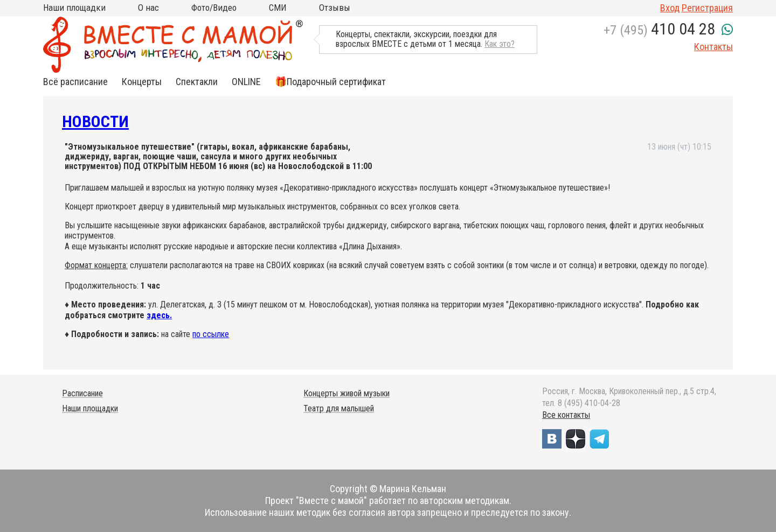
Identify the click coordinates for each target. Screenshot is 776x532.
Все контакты (566, 415)
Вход (670, 8)
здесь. (159, 315)
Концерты (142, 82)
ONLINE (246, 82)
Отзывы (335, 8)
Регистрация (707, 8)
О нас (148, 8)
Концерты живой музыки (347, 393)
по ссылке (211, 334)
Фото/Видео (214, 8)
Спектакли (197, 82)
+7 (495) (659, 30)
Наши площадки (74, 8)
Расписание (82, 393)
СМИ (278, 8)
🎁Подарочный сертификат (330, 82)
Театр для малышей (339, 408)
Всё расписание (75, 82)
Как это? (500, 44)
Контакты (713, 47)
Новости (95, 121)
